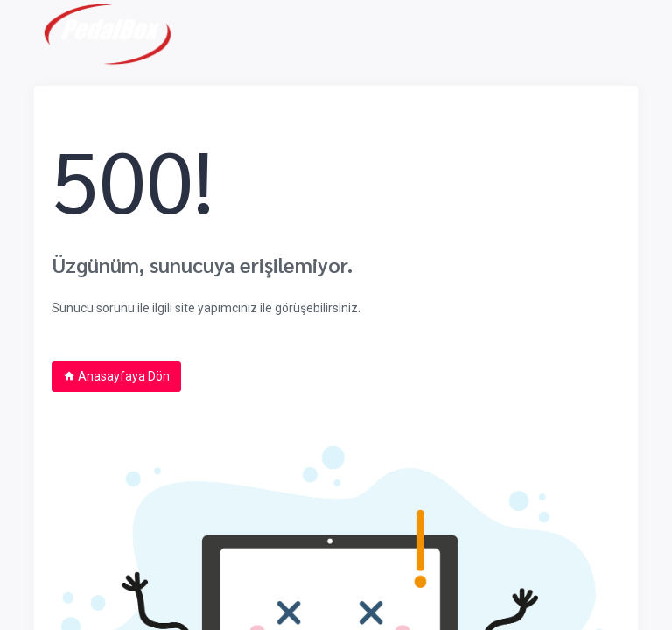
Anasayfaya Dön (116, 376)
